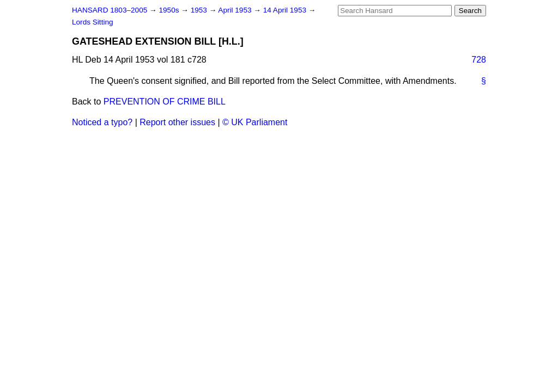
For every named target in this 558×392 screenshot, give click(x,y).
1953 (200, 10)
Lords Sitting (93, 22)
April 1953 (236, 10)
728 (479, 60)
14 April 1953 (286, 10)
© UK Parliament (255, 122)
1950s (170, 10)
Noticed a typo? (102, 122)
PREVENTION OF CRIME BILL (165, 102)
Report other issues (177, 122)
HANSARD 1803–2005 (110, 10)
